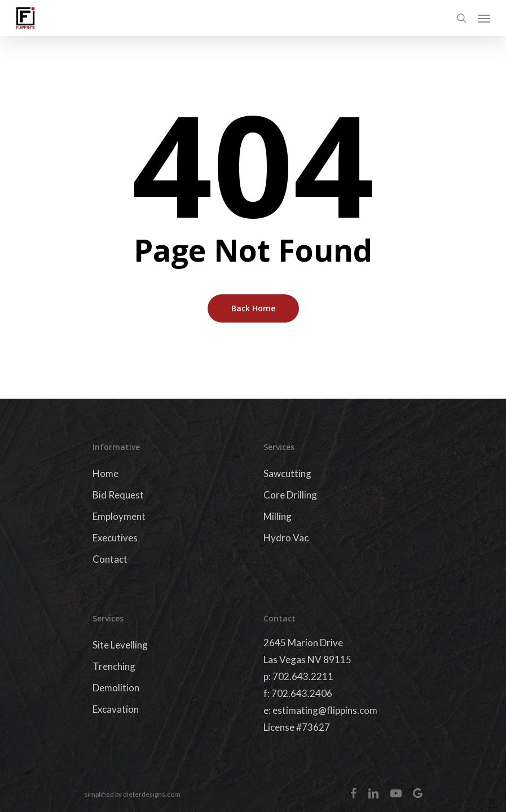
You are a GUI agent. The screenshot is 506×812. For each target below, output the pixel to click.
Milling (278, 516)
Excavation (116, 709)
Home (105, 473)
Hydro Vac (286, 538)
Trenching (114, 666)
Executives (115, 538)
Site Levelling (120, 645)
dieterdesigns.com (152, 794)
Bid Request (118, 495)
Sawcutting (287, 473)
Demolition (116, 688)
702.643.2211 (303, 676)
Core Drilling (290, 495)
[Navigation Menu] (484, 18)
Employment (119, 516)
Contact (110, 559)
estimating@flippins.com (325, 710)
